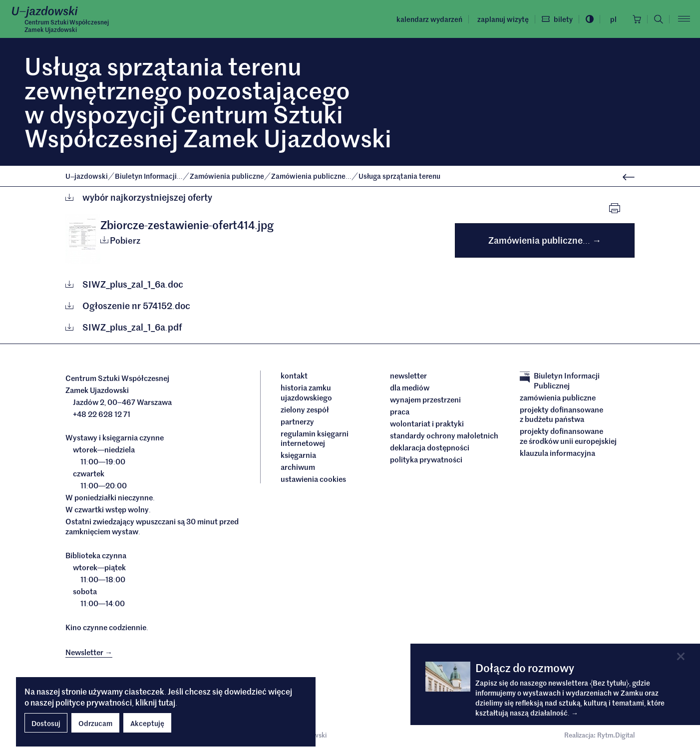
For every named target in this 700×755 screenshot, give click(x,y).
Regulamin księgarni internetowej (315, 438)
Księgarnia (299, 455)
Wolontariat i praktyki (427, 423)
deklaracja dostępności (430, 447)
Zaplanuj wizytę (503, 19)
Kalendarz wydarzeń (429, 19)
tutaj (167, 702)
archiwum (298, 467)
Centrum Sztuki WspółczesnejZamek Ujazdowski (67, 25)
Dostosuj (46, 723)
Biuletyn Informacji (150, 176)
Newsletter (408, 376)
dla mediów (410, 387)
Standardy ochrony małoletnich (444, 435)
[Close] (681, 656)
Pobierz (120, 240)
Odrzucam (95, 723)
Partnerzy (297, 421)
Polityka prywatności (426, 459)
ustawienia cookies (313, 479)
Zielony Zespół (305, 409)
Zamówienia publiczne (228, 176)
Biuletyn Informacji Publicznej (560, 380)
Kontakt (294, 376)
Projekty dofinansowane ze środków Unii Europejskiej (568, 436)
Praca (400, 411)
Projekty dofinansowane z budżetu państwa (561, 414)
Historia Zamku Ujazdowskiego (306, 392)
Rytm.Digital (616, 735)
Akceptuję (147, 723)
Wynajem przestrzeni (425, 399)
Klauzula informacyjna (557, 453)
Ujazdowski (87, 176)
